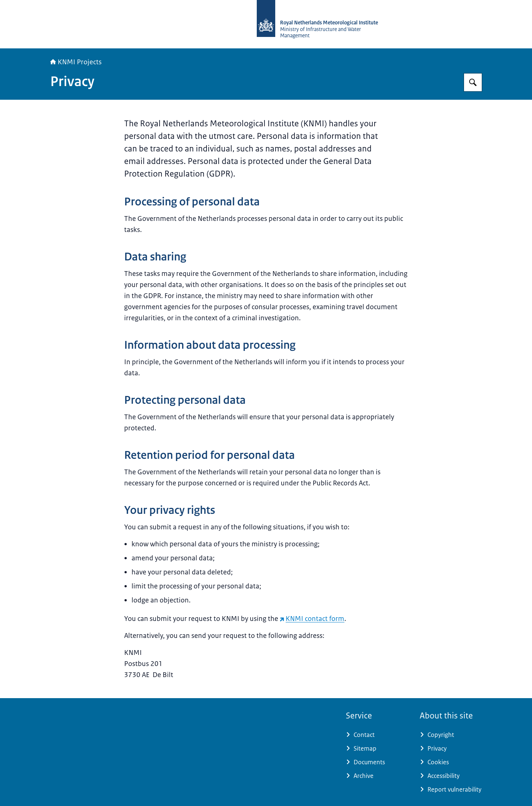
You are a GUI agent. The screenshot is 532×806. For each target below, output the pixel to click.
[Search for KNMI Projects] (473, 82)
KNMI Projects (76, 62)
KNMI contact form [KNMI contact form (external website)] (312, 619)
